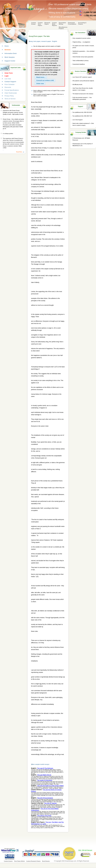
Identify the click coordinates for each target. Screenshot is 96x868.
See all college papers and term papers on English (47, 46)
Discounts (8, 87)
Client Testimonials (11, 93)
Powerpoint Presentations (72, 23)
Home (7, 46)
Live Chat (8, 79)
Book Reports (46, 861)
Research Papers (47, 23)
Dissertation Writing (62, 23)
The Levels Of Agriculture (45, 780)
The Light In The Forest (44, 816)
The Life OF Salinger (50, 803)
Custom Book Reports (54, 24)
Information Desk (11, 53)
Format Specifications (12, 90)
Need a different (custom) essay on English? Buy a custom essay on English (49, 91)
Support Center (10, 61)
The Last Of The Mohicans (45, 768)
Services (8, 50)
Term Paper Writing (19, 861)
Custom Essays (34, 23)
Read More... (20, 152)
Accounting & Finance (82, 23)
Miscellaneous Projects (63, 28)
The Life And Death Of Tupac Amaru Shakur (50, 786)
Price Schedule (9, 84)
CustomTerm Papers (40, 24)
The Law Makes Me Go (44, 775)
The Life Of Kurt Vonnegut (45, 798)
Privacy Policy (9, 96)
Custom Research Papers (33, 861)
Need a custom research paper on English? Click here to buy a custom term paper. (49, 95)
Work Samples (10, 57)
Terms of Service (10, 99)
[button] (41, 77)
